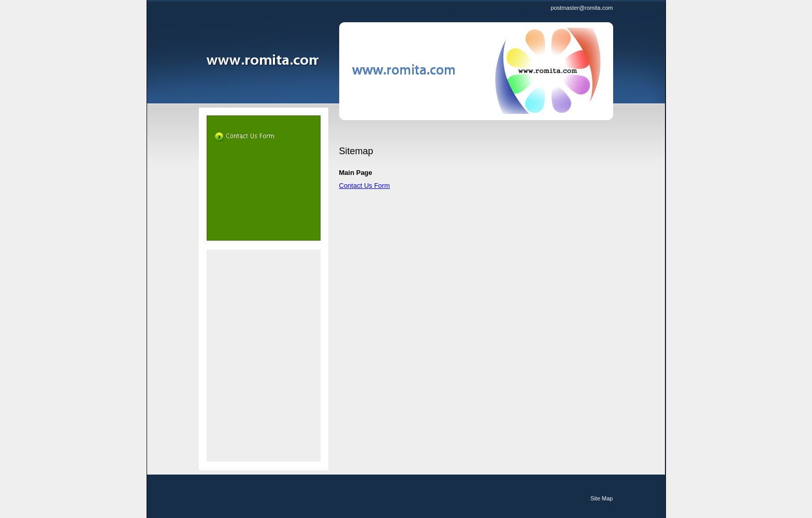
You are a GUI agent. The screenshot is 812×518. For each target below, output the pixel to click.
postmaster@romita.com (582, 8)
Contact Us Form (365, 186)
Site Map (601, 498)
